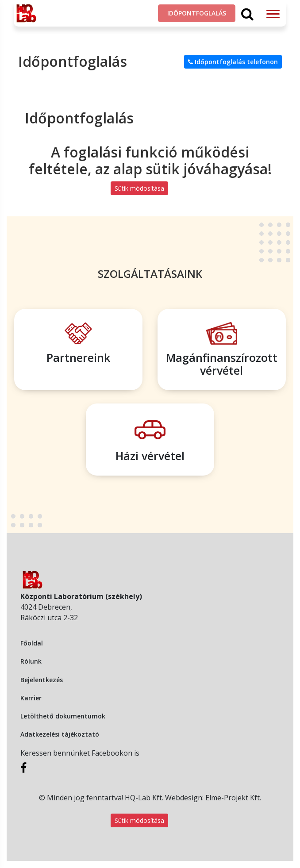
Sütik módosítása (139, 188)
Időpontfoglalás (197, 13)
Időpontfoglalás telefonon (233, 62)
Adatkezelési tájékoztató (60, 734)
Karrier (31, 698)
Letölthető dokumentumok (63, 716)
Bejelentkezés (42, 680)
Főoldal (32, 643)
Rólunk (31, 661)
